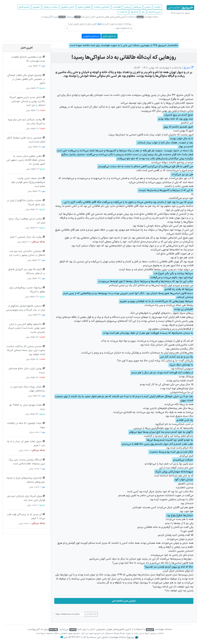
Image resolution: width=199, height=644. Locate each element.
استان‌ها (134, 12)
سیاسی (148, 7)
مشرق (188, 68)
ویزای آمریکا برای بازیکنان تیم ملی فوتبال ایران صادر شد (26, 498)
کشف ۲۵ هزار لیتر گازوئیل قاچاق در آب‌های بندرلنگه (27, 271)
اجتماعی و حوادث (102, 7)
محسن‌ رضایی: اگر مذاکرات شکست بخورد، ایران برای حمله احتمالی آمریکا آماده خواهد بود (26, 350)
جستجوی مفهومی (91, 36)
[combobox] (99, 28)
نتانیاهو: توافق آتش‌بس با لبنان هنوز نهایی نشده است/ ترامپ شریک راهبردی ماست (27, 328)
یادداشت (123, 12)
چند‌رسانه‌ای (24, 7)
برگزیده (157, 7)
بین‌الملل (137, 7)
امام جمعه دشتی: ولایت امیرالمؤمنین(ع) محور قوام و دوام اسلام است (28, 182)
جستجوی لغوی (109, 36)
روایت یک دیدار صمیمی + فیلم (26, 237)
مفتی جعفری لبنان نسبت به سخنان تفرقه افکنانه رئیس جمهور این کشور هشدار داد (26, 160)
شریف (99, 24)
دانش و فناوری (68, 7)
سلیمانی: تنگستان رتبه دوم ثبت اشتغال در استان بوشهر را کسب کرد (27, 253)
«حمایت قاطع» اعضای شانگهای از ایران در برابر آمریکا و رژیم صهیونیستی (26, 308)
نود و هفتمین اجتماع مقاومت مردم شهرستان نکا (28, 59)
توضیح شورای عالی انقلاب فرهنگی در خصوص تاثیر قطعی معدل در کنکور (26, 79)
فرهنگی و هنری (84, 7)
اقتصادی (117, 7)
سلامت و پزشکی (51, 7)
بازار (143, 12)
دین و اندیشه (154, 12)
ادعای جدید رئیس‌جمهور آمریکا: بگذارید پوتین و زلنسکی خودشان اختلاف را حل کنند (27, 101)
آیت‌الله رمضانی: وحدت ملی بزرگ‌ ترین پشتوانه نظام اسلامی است (27, 462)
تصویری (36, 7)
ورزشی (127, 7)
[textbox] (100, 28)
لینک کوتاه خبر (91, 614)
